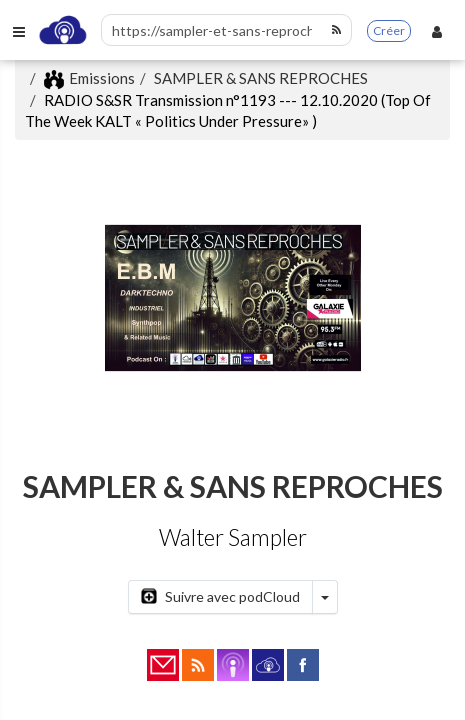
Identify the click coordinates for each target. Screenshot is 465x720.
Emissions (89, 78)
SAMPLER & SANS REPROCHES (261, 78)
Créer (389, 30)
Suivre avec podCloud (220, 596)
